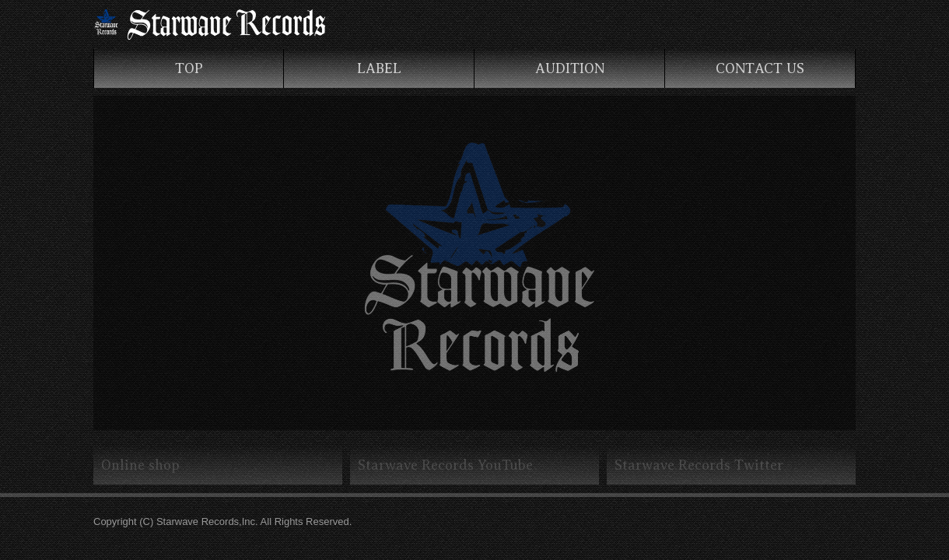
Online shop (140, 465)
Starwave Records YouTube (445, 465)
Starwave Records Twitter (699, 465)
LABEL (379, 68)
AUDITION (570, 68)
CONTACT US (760, 68)
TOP (189, 68)
